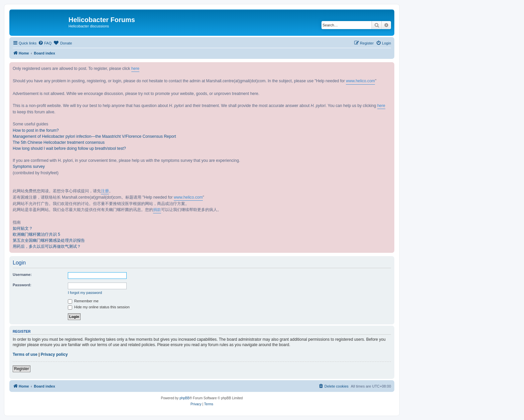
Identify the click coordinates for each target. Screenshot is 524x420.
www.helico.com (360, 81)
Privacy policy (54, 354)
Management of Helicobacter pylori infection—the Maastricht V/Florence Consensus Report (94, 136)
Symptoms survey (29, 167)
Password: (22, 285)
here (135, 69)
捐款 (157, 210)
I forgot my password (85, 293)
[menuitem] (45, 43)
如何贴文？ (23, 228)
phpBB (184, 398)
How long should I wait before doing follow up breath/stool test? (69, 148)
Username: (22, 275)
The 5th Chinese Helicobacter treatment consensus (59, 142)
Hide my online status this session (99, 307)
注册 (105, 191)
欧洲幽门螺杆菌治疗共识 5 (36, 234)
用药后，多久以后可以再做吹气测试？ (47, 246)
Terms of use (25, 354)
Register (22, 369)
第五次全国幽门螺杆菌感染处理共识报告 (49, 240)
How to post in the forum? (36, 130)
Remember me (83, 301)
